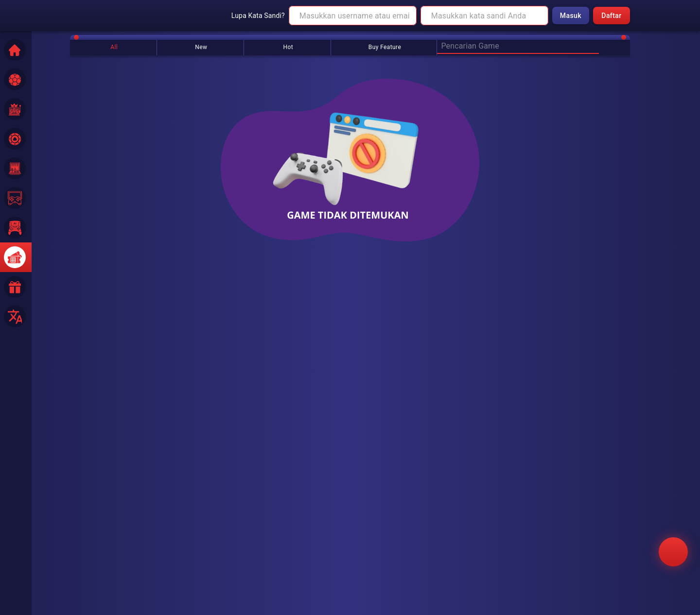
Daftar (612, 16)
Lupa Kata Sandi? (258, 16)
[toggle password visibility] (538, 16)
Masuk (571, 16)
